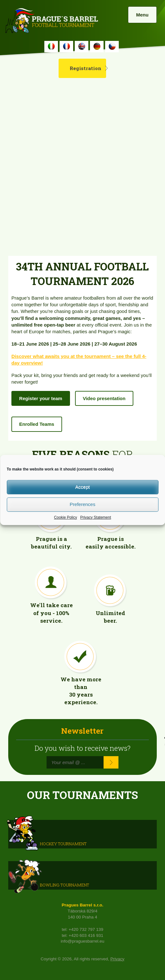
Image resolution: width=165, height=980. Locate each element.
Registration (86, 68)
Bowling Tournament (64, 885)
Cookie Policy (65, 517)
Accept (83, 487)
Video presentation (104, 398)
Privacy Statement (95, 517)
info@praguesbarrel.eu (83, 941)
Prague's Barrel (51, 21)
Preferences (82, 504)
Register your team (41, 398)
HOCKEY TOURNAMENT (63, 843)
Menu (142, 15)
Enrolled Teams (37, 424)
